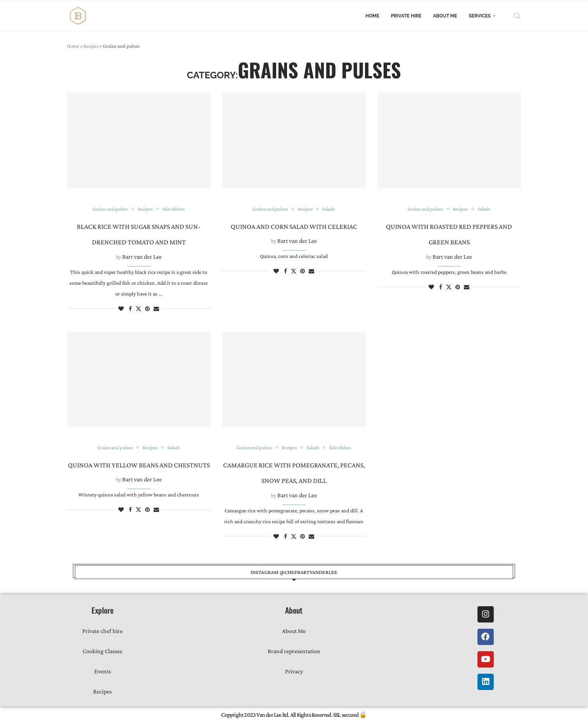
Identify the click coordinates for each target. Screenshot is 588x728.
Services (480, 16)
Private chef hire (102, 631)
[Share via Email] (156, 309)
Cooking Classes (102, 651)
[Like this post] (121, 309)
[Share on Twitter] (138, 309)
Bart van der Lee (142, 257)
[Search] (517, 16)
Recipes (91, 46)
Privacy (294, 671)
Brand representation (294, 651)
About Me (445, 16)
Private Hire (406, 16)
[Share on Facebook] (130, 309)
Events (103, 671)
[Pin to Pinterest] (147, 309)
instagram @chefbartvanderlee (294, 572)
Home (372, 16)
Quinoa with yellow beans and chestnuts (139, 465)
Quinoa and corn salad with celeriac (294, 227)
